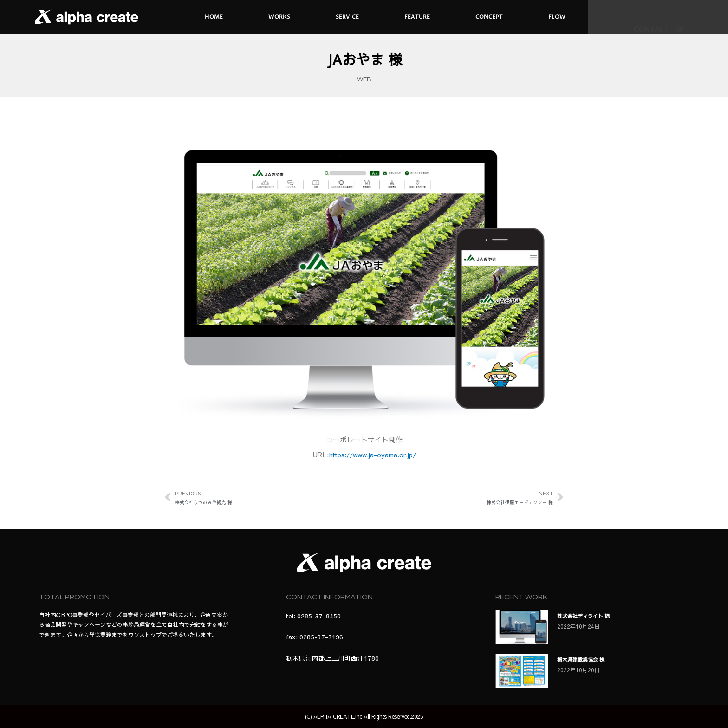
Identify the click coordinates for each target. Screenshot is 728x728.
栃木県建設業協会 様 (590, 659)
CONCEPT (489, 17)
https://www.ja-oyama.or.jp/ (372, 454)
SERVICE (347, 17)
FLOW (557, 17)
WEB (364, 79)
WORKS (279, 17)
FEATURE (417, 17)
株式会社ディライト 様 (593, 615)
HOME (214, 17)
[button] (658, 27)
